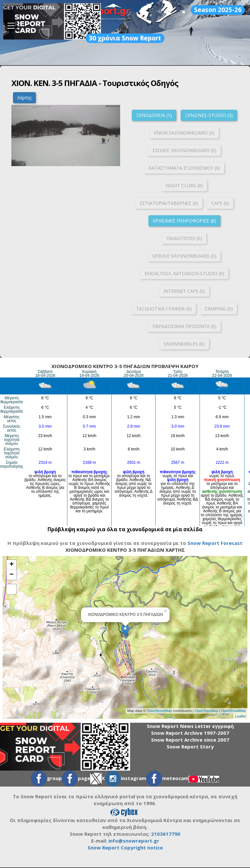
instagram (125, 778)
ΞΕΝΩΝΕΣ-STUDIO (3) (209, 115)
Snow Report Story (190, 747)
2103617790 (166, 834)
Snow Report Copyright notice (125, 847)
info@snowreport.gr (134, 841)
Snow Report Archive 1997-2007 (190, 733)
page (76, 778)
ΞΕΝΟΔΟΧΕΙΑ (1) (154, 115)
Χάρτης (24, 98)
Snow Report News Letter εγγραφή (190, 726)
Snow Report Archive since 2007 (190, 740)
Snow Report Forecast (215, 543)
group (46, 778)
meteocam (167, 778)
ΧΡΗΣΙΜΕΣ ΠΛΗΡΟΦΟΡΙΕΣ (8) (184, 221)
